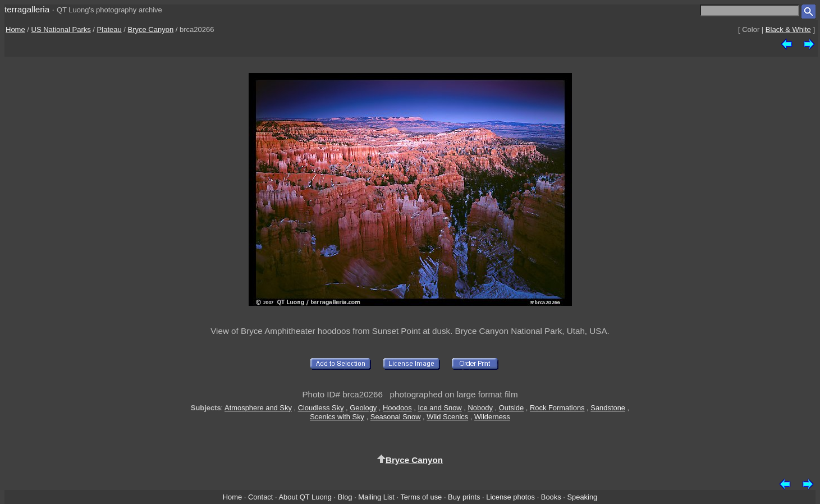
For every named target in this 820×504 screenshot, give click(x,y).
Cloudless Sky (321, 408)
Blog (345, 497)
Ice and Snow (439, 408)
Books (551, 497)
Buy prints (464, 497)
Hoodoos (397, 408)
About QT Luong (305, 497)
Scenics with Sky (337, 417)
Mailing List (376, 497)
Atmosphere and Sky (258, 408)
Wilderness (492, 417)
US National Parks (61, 29)
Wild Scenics (447, 417)
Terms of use (421, 497)
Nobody (480, 408)
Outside (511, 408)
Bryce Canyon (151, 29)
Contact (260, 497)
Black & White (788, 29)
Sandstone (608, 408)
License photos (510, 497)
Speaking (582, 497)
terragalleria (27, 9)
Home (15, 29)
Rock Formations (557, 408)
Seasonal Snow (396, 417)
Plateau (109, 29)
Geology (363, 408)
